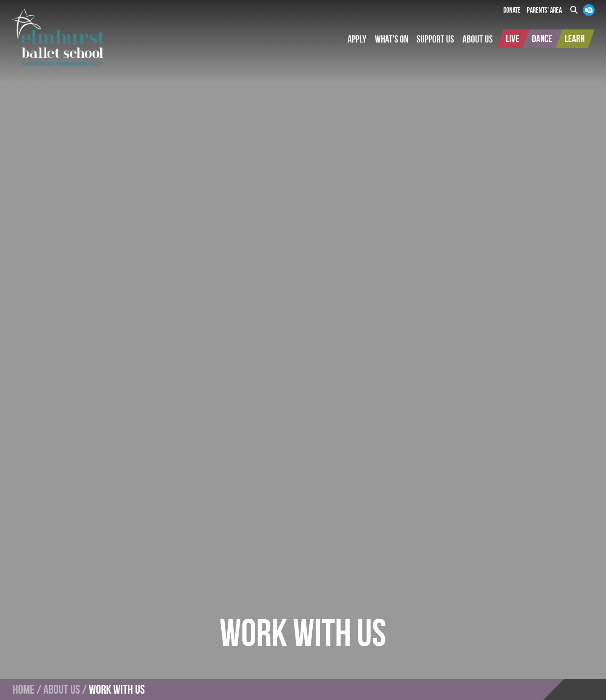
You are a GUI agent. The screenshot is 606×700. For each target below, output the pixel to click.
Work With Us (117, 689)
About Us (62, 689)
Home (24, 689)
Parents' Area (544, 10)
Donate (512, 10)
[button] (357, 39)
